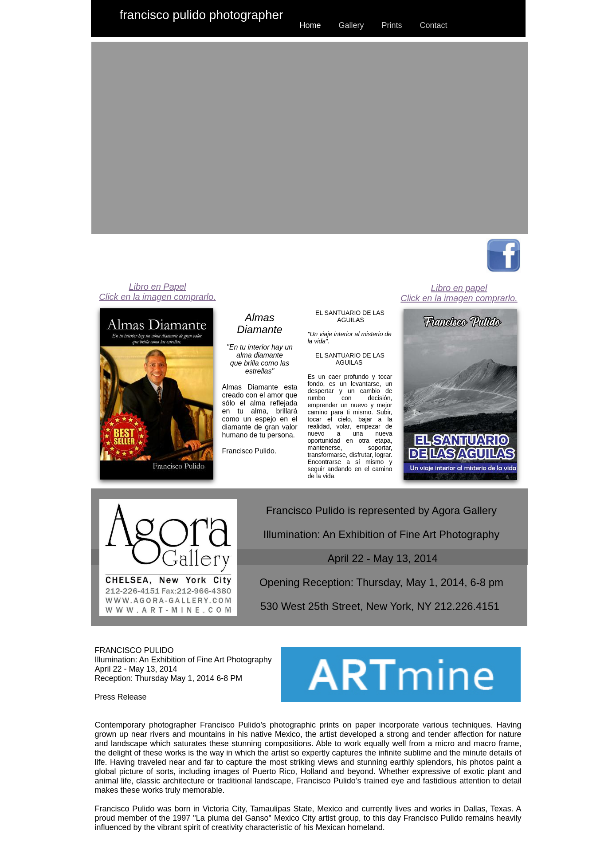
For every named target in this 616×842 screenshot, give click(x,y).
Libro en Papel (158, 287)
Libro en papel (459, 288)
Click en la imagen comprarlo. (459, 298)
